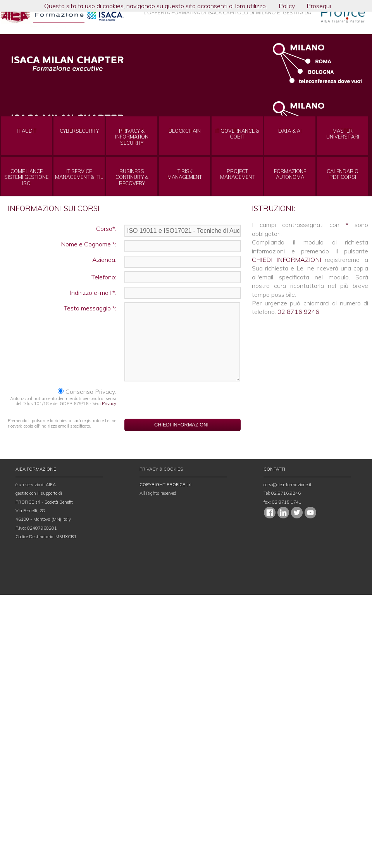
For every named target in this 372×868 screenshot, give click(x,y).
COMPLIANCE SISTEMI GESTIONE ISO (26, 177)
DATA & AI (290, 131)
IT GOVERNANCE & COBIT (237, 134)
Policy (287, 6)
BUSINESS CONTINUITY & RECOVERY (132, 177)
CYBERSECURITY (79, 131)
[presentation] (183, 400)
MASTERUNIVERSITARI (343, 134)
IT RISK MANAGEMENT (185, 174)
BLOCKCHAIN (185, 131)
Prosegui (319, 6)
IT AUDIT (27, 131)
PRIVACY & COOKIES (161, 469)
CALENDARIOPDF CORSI (343, 174)
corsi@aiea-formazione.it (288, 485)
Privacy (109, 404)
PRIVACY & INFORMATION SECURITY (132, 137)
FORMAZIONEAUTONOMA (290, 174)
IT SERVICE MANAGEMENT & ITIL (79, 174)
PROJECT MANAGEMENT (237, 174)
